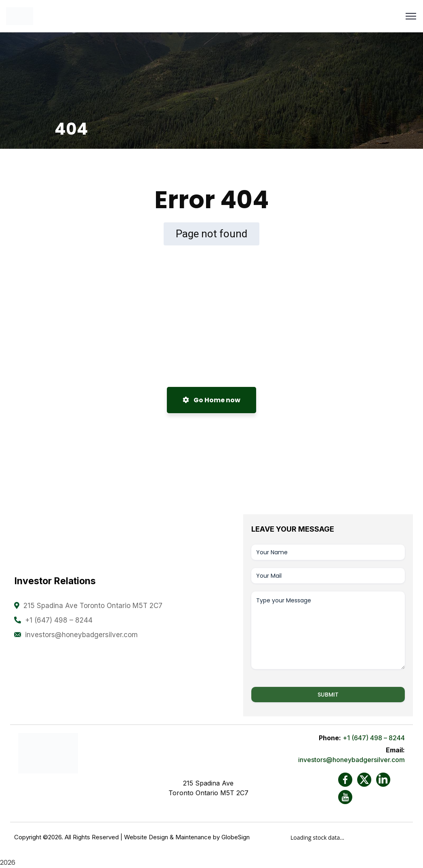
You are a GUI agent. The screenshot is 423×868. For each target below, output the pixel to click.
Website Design (146, 836)
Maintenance (193, 836)
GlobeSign (236, 836)
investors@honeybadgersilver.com (81, 635)
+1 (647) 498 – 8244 (59, 620)
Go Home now (211, 400)
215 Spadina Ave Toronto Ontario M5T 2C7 (93, 606)
